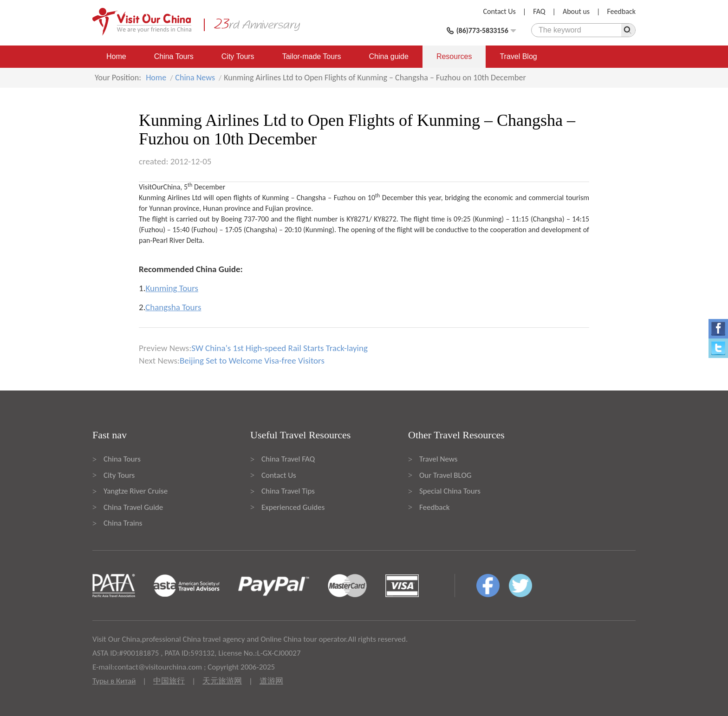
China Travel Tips (288, 491)
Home (116, 56)
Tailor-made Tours (312, 56)
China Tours (174, 56)
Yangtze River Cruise (136, 491)
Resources (454, 56)
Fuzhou (345, 198)
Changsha (311, 198)
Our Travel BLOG (445, 475)
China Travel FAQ (288, 459)
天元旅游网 (222, 681)
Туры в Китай (114, 681)
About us (576, 11)
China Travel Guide (133, 507)
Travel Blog (518, 56)
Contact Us (500, 11)
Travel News (438, 459)
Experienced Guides (293, 507)
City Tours (238, 56)
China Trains (123, 523)
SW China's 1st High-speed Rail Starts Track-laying (279, 348)
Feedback (621, 11)
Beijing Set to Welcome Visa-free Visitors (252, 361)
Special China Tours (450, 491)
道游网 (271, 681)
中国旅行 (169, 681)
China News (195, 78)
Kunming (276, 198)
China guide (389, 56)
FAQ (539, 11)
